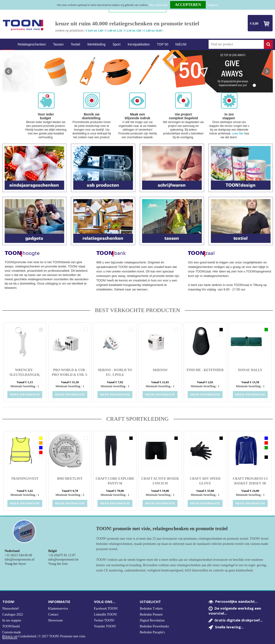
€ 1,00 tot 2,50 (114, 31)
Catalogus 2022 (13, 614)
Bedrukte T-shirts (151, 609)
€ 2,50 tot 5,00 (133, 31)
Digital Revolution (152, 620)
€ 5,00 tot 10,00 (153, 31)
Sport (116, 44)
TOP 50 (163, 44)
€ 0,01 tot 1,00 (94, 31)
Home (8, 44)
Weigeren (213, 5)
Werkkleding (96, 44)
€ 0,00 (254, 24)
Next (267, 71)
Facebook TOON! (106, 609)
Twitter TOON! (104, 620)
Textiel (75, 44)
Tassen (58, 44)
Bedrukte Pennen (151, 614)
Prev (9, 71)
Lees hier (238, 133)
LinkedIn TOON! (106, 614)
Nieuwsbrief (11, 609)
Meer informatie (158, 5)
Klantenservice (58, 609)
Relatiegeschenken (32, 44)
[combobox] (236, 44)
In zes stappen (12, 620)
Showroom (55, 620)
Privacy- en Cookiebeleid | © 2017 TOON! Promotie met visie (44, 636)
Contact (53, 614)
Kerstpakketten (139, 44)
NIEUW (181, 44)
